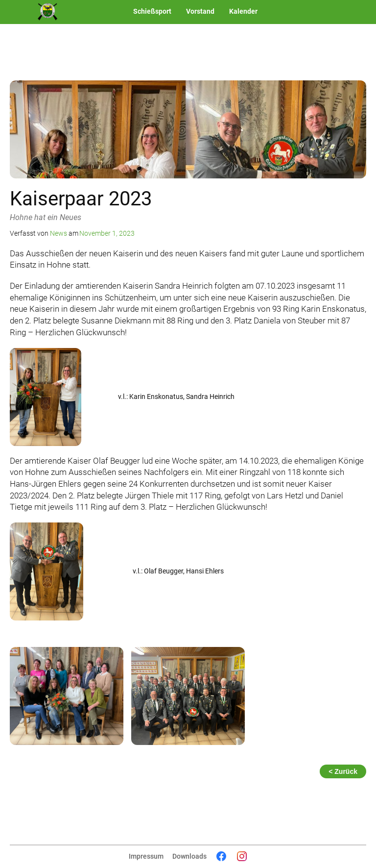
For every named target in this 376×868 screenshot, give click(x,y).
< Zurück (343, 771)
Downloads (189, 856)
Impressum (146, 856)
